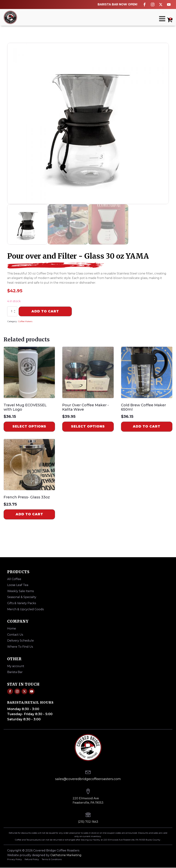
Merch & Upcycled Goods (25, 609)
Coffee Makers (25, 321)
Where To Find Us (20, 647)
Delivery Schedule (20, 641)
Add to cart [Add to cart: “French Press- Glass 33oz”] (29, 514)
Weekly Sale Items (20, 591)
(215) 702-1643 (88, 822)
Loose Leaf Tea (18, 585)
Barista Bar (15, 672)
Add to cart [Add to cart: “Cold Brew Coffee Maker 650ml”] (147, 426)
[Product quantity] (12, 312)
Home (12, 629)
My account (16, 666)
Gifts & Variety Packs (22, 603)
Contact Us (15, 635)
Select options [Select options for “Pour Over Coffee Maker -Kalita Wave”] (88, 426)
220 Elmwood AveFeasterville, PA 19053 (88, 800)
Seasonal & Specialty (22, 597)
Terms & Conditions (52, 859)
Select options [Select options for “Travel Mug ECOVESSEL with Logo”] (29, 426)
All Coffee (14, 579)
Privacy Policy (15, 859)
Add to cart (45, 311)
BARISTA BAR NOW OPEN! (117, 4)
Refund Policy (32, 859)
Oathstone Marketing (66, 855)
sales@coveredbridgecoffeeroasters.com (88, 779)
